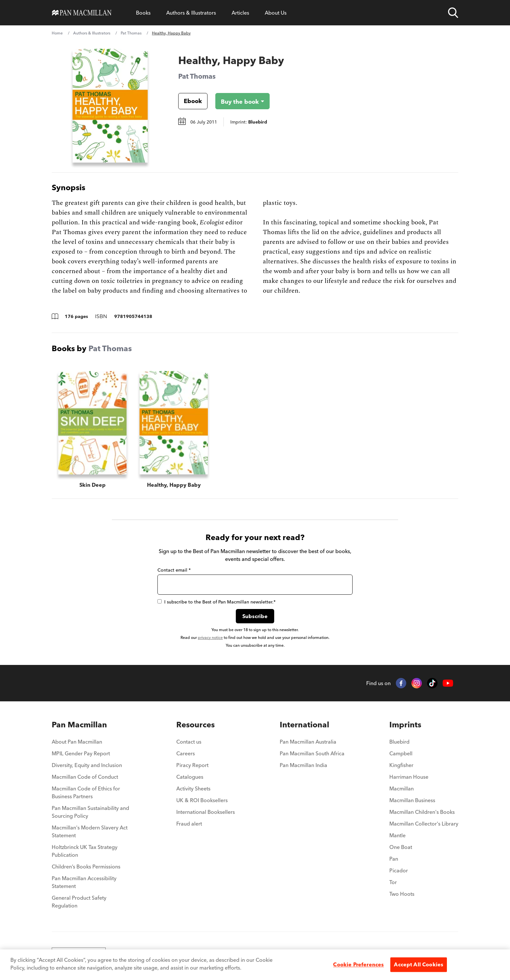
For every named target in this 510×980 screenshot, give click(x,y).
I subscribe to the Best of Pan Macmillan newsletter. (216, 602)
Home (57, 33)
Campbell (401, 753)
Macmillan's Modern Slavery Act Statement (90, 831)
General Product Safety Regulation (79, 902)
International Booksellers (206, 812)
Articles (240, 13)
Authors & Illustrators (191, 13)
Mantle (397, 835)
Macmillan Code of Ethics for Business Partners (86, 792)
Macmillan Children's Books (422, 812)
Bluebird (399, 742)
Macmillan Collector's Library (424, 824)
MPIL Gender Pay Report (81, 753)
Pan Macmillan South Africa (312, 753)
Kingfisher (401, 765)
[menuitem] (92, 725)
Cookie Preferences (358, 964)
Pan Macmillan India (303, 765)
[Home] (82, 13)
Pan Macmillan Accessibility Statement (84, 882)
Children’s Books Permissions (86, 867)
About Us (276, 13)
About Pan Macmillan (77, 742)
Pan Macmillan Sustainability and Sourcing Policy (90, 812)
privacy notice (210, 637)
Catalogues (190, 777)
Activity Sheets (193, 788)
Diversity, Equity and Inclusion (87, 765)
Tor (393, 882)
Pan (394, 859)
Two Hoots (402, 894)
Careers (186, 753)
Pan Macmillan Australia (308, 742)
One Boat (401, 847)
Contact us (189, 742)
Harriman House (409, 777)
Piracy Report (192, 765)
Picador (399, 870)
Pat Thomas (131, 33)
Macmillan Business (412, 800)
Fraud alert (189, 824)
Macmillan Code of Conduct (85, 777)
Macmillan (402, 788)
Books (143, 13)
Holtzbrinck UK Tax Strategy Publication (85, 851)
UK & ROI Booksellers (202, 800)
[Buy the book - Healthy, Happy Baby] (237, 101)
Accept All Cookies (419, 964)
